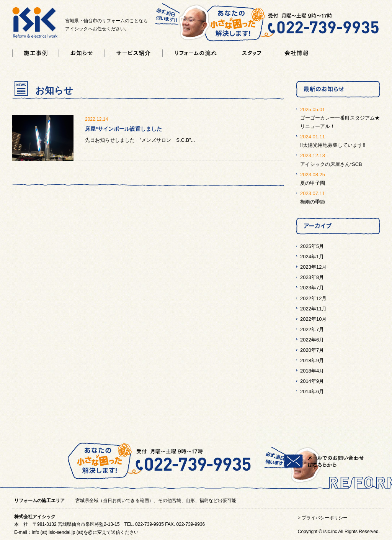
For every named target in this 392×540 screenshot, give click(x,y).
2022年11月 (313, 309)
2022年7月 (312, 329)
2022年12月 (313, 298)
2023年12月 (313, 267)
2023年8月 (312, 277)
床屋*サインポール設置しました (123, 129)
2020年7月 (312, 350)
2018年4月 (312, 371)
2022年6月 (312, 340)
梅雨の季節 (313, 202)
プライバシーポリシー (325, 518)
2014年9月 (312, 381)
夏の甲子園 (313, 183)
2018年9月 (312, 360)
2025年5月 (312, 246)
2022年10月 (313, 319)
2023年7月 (312, 288)
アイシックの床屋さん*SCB (331, 164)
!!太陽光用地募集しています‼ (333, 145)
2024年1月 (312, 257)
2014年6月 (312, 391)
